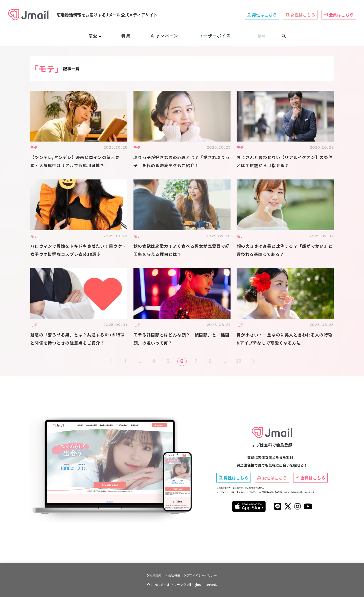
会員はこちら (339, 15)
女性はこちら (300, 15)
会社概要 (174, 575)
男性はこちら (262, 15)
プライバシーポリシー (202, 575)
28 (239, 361)
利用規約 (155, 575)
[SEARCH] (263, 36)
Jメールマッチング (173, 584)
